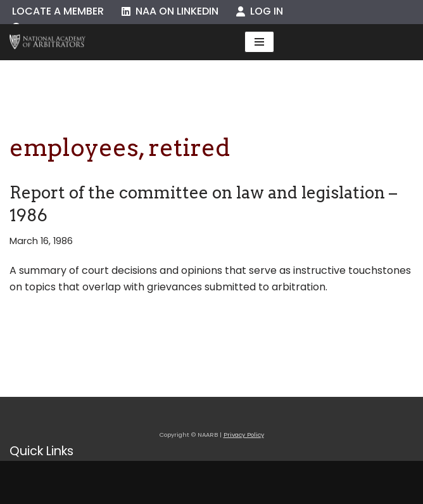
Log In (260, 11)
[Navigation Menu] (259, 42)
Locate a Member (58, 11)
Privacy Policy (244, 435)
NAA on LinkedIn (170, 11)
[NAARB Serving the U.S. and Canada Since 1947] (47, 42)
